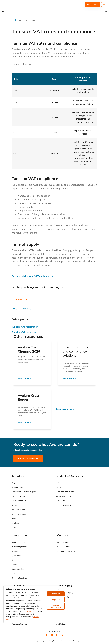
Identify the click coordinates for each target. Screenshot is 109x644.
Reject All (56, 600)
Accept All (56, 594)
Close (57, 589)
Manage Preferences (56, 606)
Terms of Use (27, 611)
